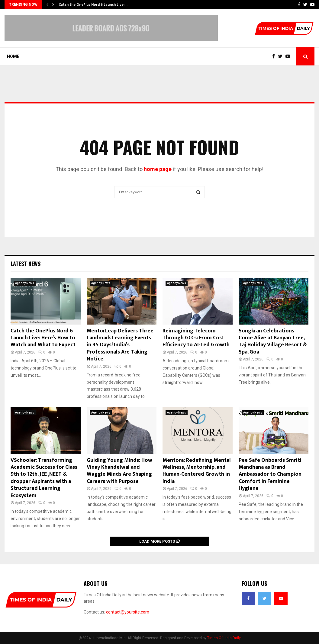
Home (13, 56)
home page (158, 169)
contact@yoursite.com (128, 612)
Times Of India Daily (224, 638)
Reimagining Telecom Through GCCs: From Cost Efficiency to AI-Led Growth (196, 338)
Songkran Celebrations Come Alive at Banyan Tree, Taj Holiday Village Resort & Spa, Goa (273, 341)
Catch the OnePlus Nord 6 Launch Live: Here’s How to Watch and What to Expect (43, 338)
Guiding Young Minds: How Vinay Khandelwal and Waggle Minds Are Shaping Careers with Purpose (119, 471)
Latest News (26, 264)
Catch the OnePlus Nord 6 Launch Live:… (93, 5)
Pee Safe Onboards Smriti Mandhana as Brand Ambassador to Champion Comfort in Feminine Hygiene (270, 474)
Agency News (25, 283)
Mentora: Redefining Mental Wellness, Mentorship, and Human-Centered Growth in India (197, 471)
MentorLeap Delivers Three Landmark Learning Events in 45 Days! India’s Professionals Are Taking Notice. (120, 345)
